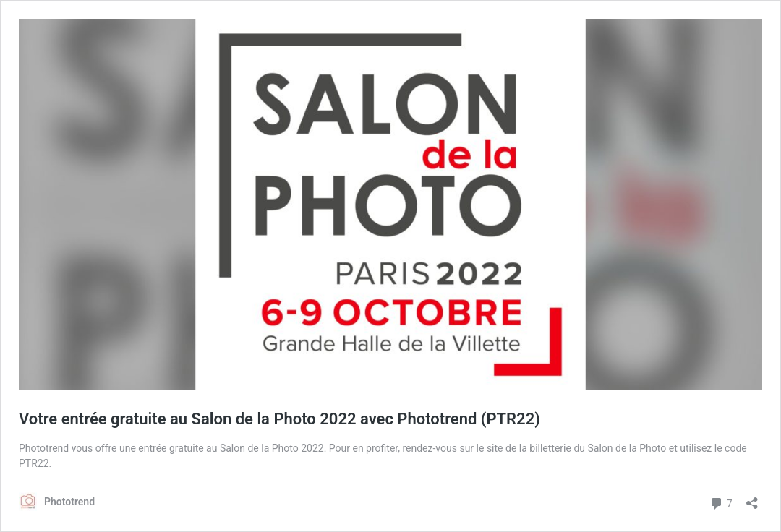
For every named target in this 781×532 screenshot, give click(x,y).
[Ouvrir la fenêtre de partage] (752, 498)
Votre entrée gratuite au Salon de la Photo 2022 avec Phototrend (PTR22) (279, 419)
